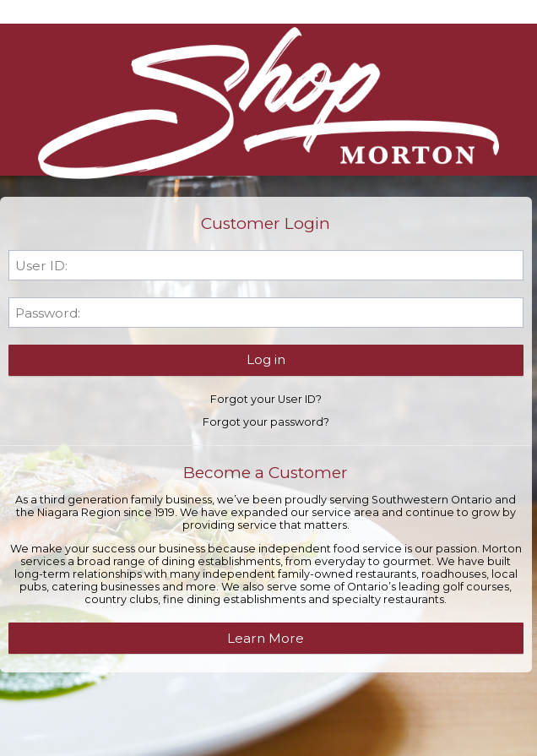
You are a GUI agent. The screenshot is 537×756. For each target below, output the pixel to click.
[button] (266, 360)
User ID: (41, 266)
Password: (48, 313)
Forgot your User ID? (266, 399)
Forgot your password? (266, 422)
